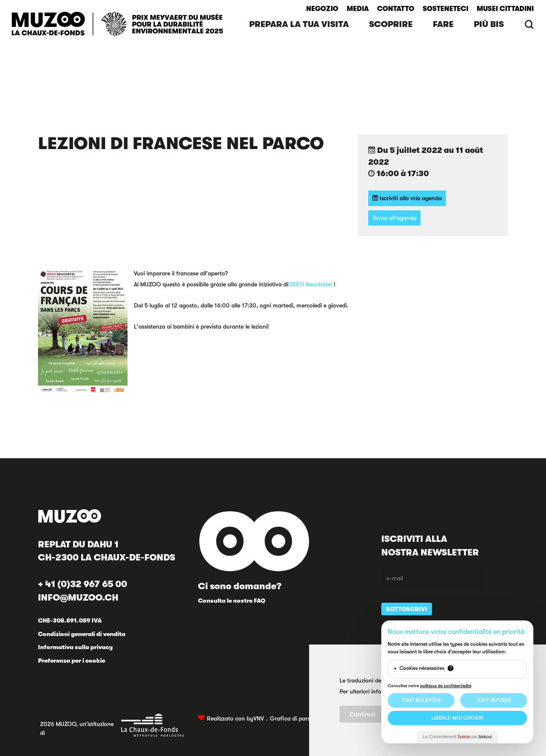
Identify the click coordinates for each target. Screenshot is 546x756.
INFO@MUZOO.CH (78, 598)
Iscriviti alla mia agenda (407, 198)
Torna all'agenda (394, 218)
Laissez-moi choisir (457, 718)
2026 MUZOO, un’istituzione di (112, 725)
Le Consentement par (458, 737)
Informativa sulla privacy (75, 647)
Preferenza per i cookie (72, 661)
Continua (363, 714)
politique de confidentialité (446, 686)
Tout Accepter (421, 700)
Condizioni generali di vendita (82, 634)
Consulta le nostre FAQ (232, 601)
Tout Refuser (494, 700)
